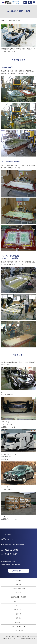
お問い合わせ (19, 622)
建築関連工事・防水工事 (19, 597)
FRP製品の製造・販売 (18, 589)
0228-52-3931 (11, 550)
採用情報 (19, 618)
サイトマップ (19, 631)
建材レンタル (19, 610)
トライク (19, 605)
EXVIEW (18, 593)
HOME (3, 21)
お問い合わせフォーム (19, 571)
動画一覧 (19, 614)
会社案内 (19, 584)
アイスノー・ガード (19, 601)
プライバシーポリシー (19, 627)
